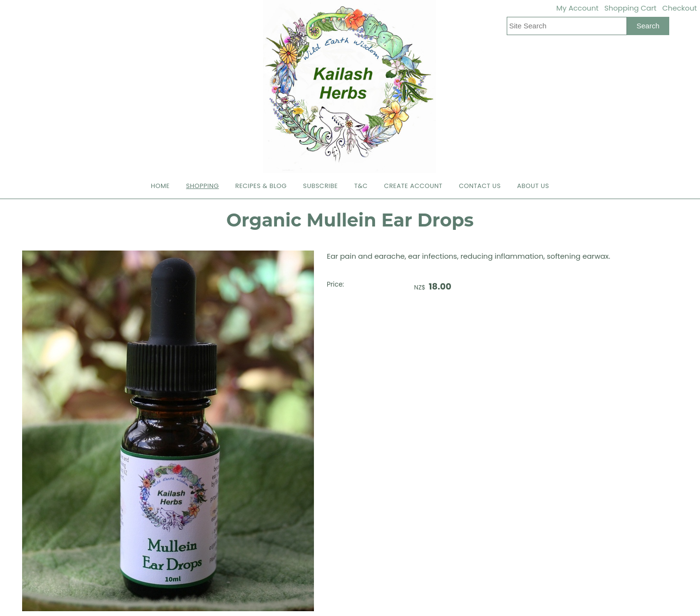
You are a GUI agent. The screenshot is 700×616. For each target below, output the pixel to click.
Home (160, 186)
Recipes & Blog (261, 186)
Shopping (202, 186)
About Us (533, 186)
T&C (361, 186)
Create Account (413, 186)
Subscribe (320, 186)
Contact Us (480, 186)
